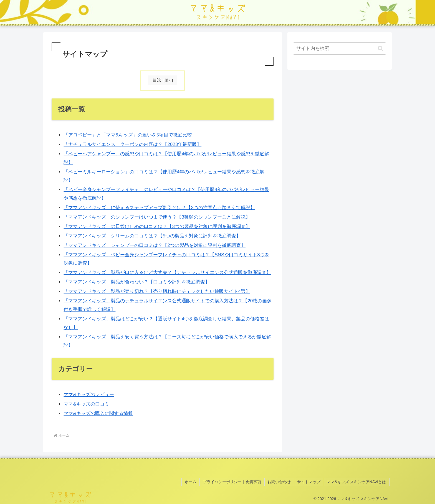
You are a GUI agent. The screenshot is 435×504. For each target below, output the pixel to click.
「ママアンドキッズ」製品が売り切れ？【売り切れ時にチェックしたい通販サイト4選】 (157, 292)
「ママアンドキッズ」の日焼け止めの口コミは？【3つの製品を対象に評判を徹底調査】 (157, 226)
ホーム (193, 481)
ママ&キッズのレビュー (89, 395)
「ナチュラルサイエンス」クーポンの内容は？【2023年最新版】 (132, 144)
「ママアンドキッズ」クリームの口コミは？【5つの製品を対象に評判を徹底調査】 (152, 236)
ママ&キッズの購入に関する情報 (98, 413)
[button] (380, 48)
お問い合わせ (281, 481)
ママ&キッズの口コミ (86, 404)
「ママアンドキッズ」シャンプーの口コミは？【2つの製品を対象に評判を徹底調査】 (154, 245)
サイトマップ (310, 481)
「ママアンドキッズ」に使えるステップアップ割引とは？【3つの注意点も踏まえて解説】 (159, 208)
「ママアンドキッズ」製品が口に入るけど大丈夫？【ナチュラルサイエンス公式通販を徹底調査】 (167, 273)
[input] (340, 49)
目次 (157, 80)
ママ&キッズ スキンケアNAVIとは (357, 481)
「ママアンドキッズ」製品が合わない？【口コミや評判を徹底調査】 (137, 282)
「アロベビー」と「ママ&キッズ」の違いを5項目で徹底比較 (128, 135)
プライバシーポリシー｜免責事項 (234, 481)
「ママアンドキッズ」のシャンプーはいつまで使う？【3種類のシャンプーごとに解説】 (157, 217)
